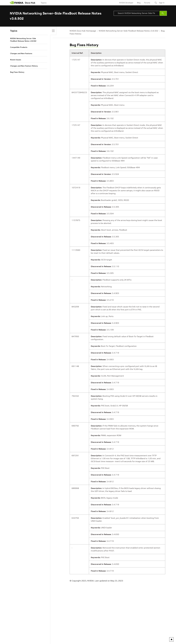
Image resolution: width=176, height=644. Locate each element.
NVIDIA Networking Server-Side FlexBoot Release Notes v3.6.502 (129, 31)
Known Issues (16, 60)
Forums (147, 3)
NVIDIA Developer (126, 3)
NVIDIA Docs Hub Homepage (83, 31)
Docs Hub (30, 3)
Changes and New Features (21, 53)
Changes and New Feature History (24, 66)
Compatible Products (19, 47)
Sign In (162, 3)
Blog (139, 3)
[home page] (17, 3)
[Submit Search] (163, 13)
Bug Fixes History (84, 45)
